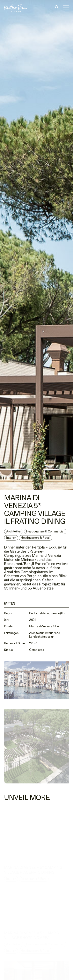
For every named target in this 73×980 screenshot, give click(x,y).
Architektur (14, 532)
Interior (11, 539)
